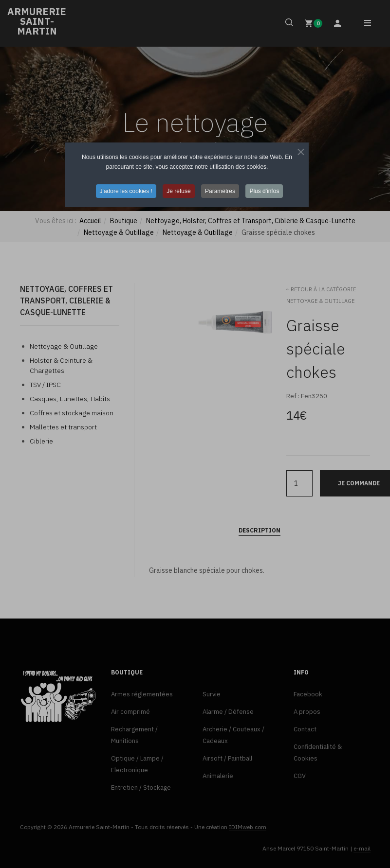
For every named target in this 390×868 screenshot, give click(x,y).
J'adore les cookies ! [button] (126, 191)
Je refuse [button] (178, 191)
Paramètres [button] (220, 191)
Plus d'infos (264, 191)
